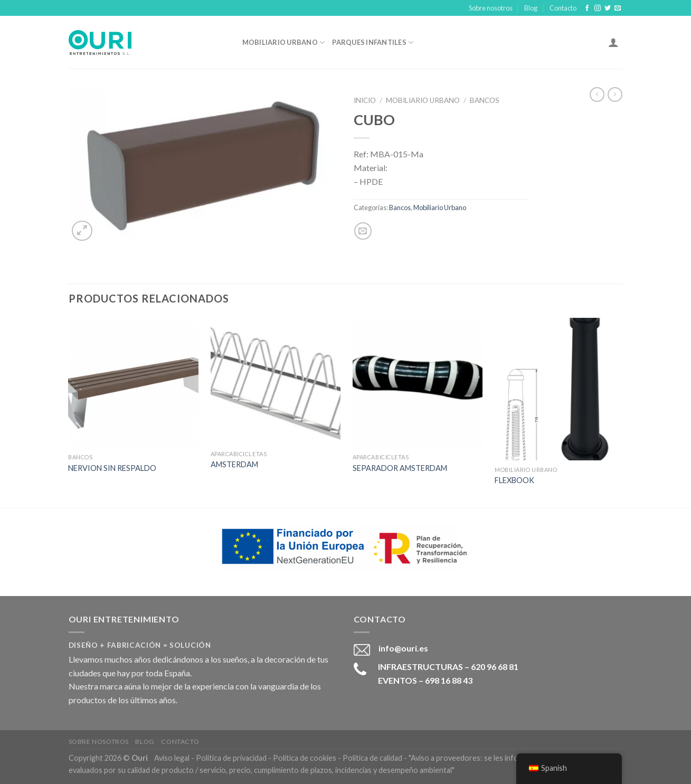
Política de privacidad (231, 758)
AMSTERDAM (234, 464)
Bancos (485, 100)
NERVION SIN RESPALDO (112, 468)
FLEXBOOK (514, 480)
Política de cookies (305, 758)
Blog (531, 8)
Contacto (563, 8)
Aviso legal (172, 758)
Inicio (365, 100)
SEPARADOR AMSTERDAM (400, 468)
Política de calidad (372, 758)
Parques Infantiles (373, 42)
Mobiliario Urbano (284, 42)
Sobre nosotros (491, 8)
